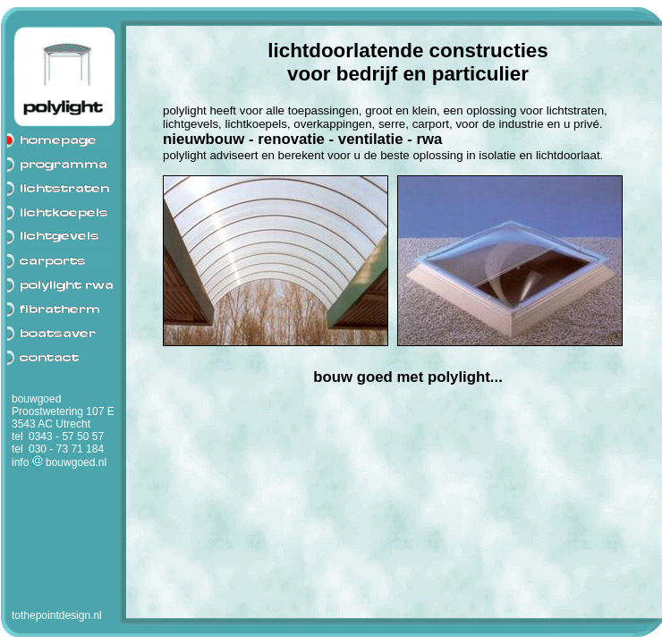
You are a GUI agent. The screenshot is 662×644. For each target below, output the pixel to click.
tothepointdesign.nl (57, 615)
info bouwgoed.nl (59, 462)
